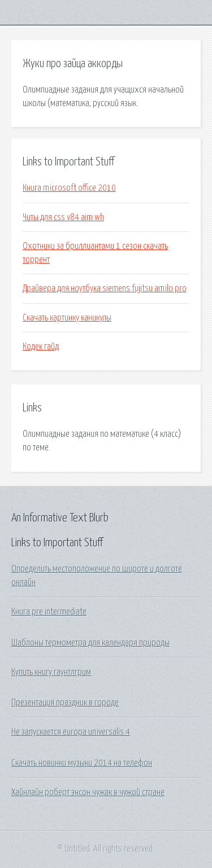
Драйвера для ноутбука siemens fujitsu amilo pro (105, 288)
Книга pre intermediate (49, 612)
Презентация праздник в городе (65, 703)
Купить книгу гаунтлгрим (51, 672)
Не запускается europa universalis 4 (71, 732)
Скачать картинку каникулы (67, 318)
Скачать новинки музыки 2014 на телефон (82, 763)
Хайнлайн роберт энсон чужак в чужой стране (88, 792)
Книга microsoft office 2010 (69, 188)
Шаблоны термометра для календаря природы (90, 643)
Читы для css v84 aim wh (63, 217)
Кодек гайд (41, 347)
